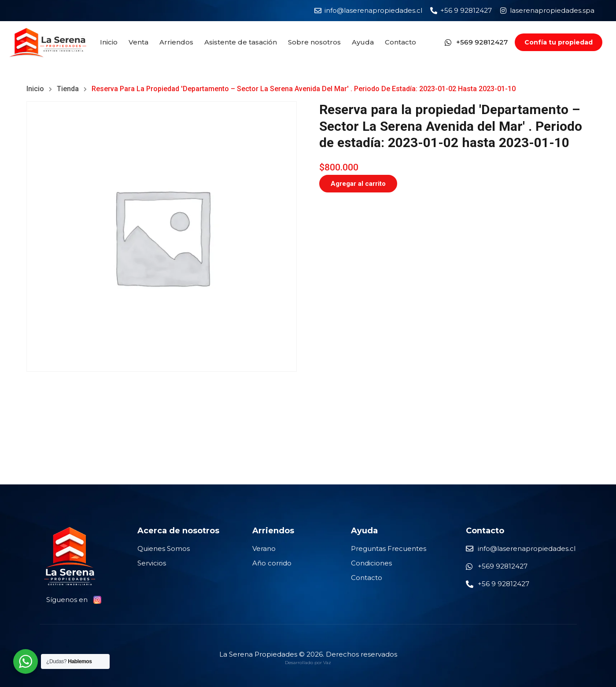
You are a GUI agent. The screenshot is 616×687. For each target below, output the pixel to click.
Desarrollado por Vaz (308, 663)
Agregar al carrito (358, 184)
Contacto (400, 42)
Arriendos (176, 42)
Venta (138, 42)
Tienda (68, 89)
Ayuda (363, 42)
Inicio (109, 42)
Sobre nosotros (314, 42)
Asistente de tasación (241, 42)
